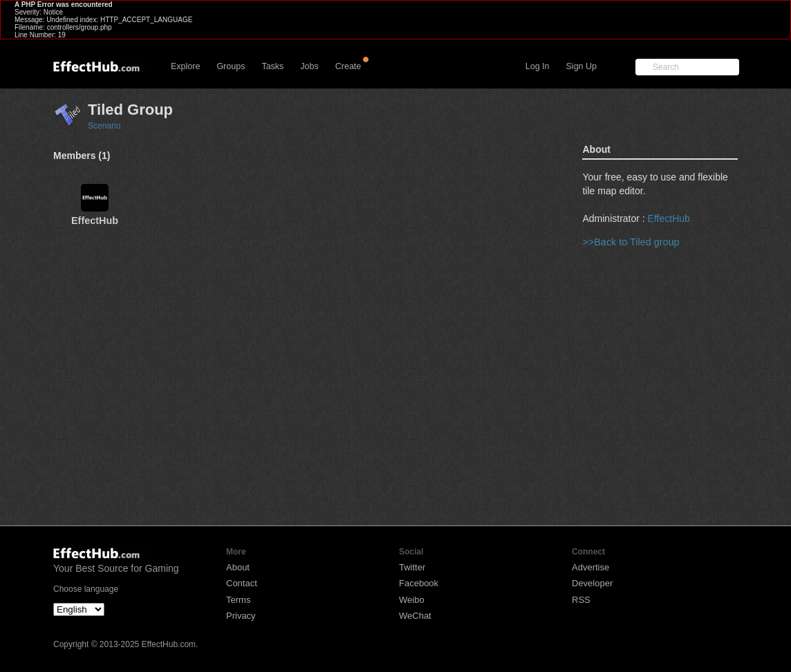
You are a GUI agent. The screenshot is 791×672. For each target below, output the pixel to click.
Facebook (419, 583)
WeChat (415, 616)
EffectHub (669, 218)
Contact (242, 583)
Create (348, 66)
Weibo (412, 600)
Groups (231, 66)
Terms (238, 600)
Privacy (241, 616)
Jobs (309, 66)
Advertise (590, 567)
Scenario (104, 126)
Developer (592, 583)
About (238, 567)
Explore (185, 66)
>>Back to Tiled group (631, 242)
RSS (581, 600)
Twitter (412, 567)
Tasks (272, 66)
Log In (538, 66)
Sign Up (581, 66)
